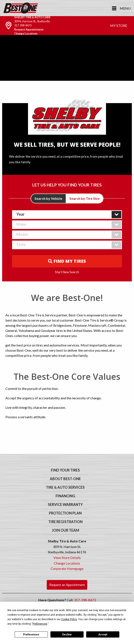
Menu (125, 8)
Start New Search (67, 272)
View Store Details (67, 558)
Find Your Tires (65, 470)
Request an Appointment (67, 585)
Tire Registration (65, 522)
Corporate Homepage (67, 568)
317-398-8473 (23, 25)
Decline (67, 635)
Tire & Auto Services (65, 487)
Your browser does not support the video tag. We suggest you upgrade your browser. (67, 68)
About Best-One (65, 479)
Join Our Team (65, 530)
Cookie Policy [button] (69, 619)
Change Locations (26, 34)
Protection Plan (65, 513)
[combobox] (67, 215)
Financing (65, 496)
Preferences (31, 635)
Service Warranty (65, 505)
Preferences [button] (40, 624)
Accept (103, 635)
